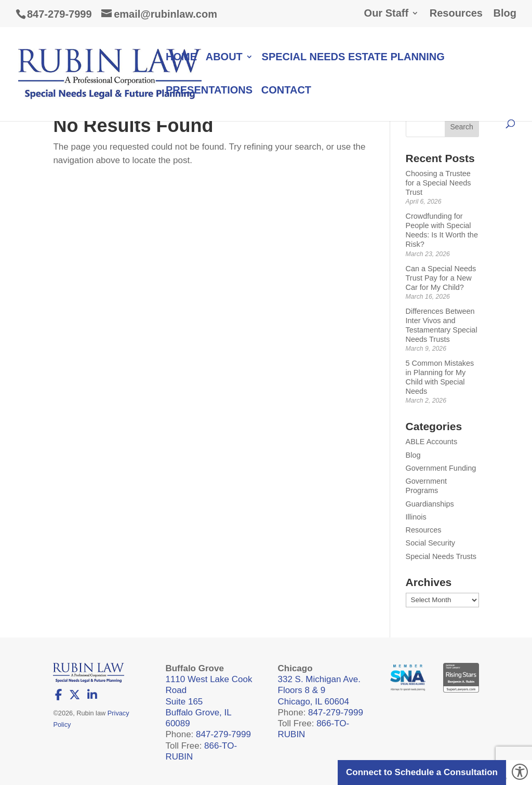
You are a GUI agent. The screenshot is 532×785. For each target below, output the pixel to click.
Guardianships (430, 504)
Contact (286, 91)
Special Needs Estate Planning (353, 58)
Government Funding (441, 468)
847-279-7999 (59, 14)
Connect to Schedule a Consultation (422, 772)
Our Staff (387, 13)
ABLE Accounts (432, 442)
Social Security (431, 543)
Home (181, 58)
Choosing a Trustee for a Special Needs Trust (438, 183)
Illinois (416, 517)
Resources (456, 13)
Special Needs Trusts (441, 556)
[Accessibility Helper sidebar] (520, 773)
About (224, 58)
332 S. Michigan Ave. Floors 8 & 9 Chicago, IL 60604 (319, 690)
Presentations (209, 91)
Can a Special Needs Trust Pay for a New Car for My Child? (441, 278)
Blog (505, 13)
